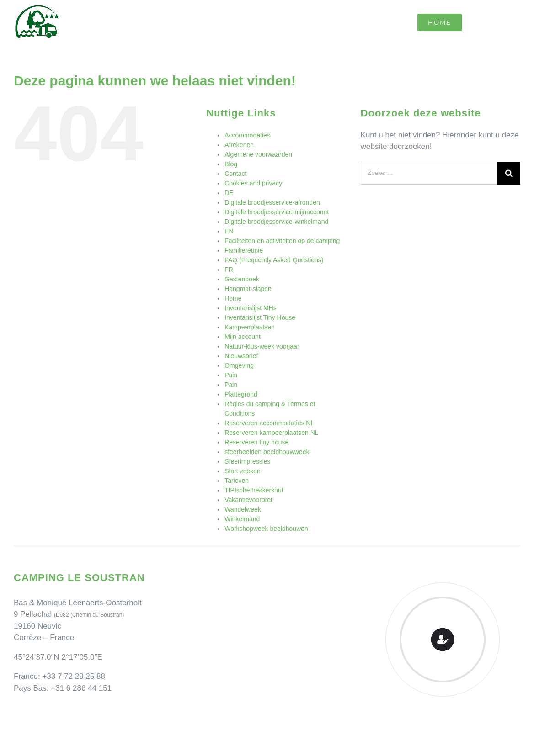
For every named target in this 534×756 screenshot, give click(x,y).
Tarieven (237, 481)
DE (229, 193)
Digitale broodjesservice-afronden (272, 202)
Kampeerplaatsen (250, 327)
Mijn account (243, 337)
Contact (235, 174)
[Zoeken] (509, 173)
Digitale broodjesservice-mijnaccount (277, 212)
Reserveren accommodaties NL (269, 423)
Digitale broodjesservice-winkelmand (276, 222)
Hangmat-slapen (248, 289)
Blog (231, 164)
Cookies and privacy (253, 183)
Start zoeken (243, 471)
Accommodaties (247, 135)
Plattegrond (241, 394)
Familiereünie (244, 250)
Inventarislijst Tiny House (260, 317)
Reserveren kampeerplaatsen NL (271, 433)
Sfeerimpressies (247, 461)
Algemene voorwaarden (258, 154)
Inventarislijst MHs (251, 308)
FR (229, 270)
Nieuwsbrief (241, 356)
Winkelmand (242, 519)
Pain (231, 375)
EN (229, 231)
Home (233, 298)
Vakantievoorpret (248, 500)
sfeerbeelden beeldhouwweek (267, 452)
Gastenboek (242, 279)
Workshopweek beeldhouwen (266, 529)
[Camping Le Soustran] (37, 8)
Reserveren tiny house (256, 442)
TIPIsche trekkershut (254, 490)
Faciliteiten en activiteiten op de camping (282, 241)
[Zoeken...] (429, 173)
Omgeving (239, 365)
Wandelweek (243, 509)
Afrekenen (239, 145)
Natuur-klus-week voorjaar (262, 346)
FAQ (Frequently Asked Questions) (274, 260)
